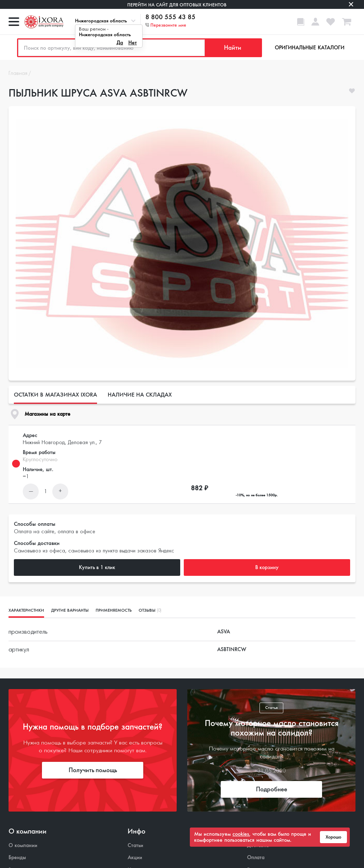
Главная (18, 73)
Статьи (135, 845)
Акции (135, 858)
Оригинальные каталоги (310, 48)
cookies (241, 834)
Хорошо (333, 837)
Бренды (17, 858)
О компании (23, 845)
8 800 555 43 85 (170, 17)
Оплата (256, 858)
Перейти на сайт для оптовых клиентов (177, 5)
